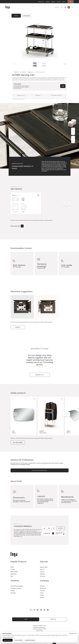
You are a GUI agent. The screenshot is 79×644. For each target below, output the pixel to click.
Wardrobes (14, 574)
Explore (18, 327)
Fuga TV (42, 569)
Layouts (42, 572)
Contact (59, 2)
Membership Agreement (40, 627)
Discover (44, 562)
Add (63, 86)
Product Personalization (17, 586)
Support (53, 2)
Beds (12, 576)
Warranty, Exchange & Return (40, 629)
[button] (63, 64)
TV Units (13, 569)
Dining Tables (14, 572)
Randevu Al (40, 375)
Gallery (16, 16)
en (71, 2)
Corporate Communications (40, 470)
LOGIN (26, 619)
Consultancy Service (16, 588)
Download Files (17, 226)
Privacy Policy (40, 631)
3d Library (43, 576)
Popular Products (18, 562)
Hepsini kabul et (8, 640)
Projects (13, 591)
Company (44, 581)
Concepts (13, 593)
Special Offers (44, 567)
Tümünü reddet (18, 640)
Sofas (12, 567)
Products (16, 72)
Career (64, 2)
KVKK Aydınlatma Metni (8, 637)
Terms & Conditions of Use (39, 626)
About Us (42, 586)
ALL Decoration (18, 442)
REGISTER (53, 619)
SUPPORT (60, 528)
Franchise (43, 591)
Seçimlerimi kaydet (30, 640)
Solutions (15, 581)
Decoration (23, 72)
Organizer (30, 72)
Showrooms (41, 2)
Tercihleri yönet (73, 633)
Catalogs (48, 2)
